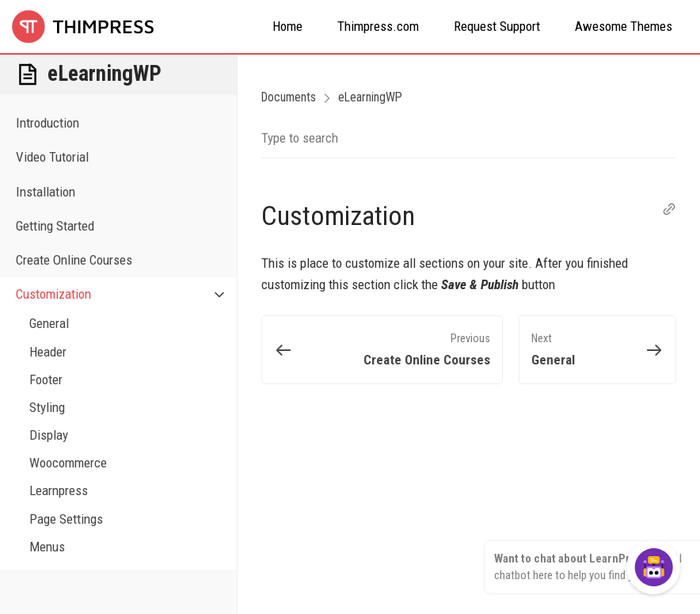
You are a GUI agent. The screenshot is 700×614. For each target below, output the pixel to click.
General (49, 323)
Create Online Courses (74, 260)
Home (287, 26)
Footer (46, 379)
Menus (47, 547)
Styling (47, 407)
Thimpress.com (378, 26)
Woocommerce (68, 463)
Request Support (497, 26)
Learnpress (59, 490)
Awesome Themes (624, 26)
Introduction (48, 123)
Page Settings (66, 519)
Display (49, 435)
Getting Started (55, 226)
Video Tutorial (52, 157)
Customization (126, 294)
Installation (46, 192)
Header (48, 352)
